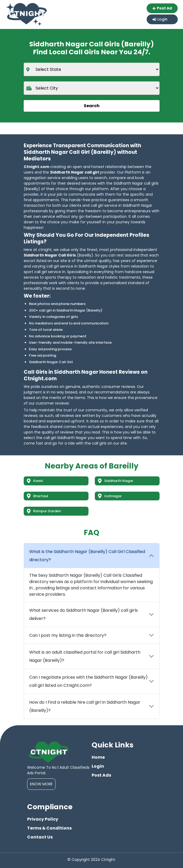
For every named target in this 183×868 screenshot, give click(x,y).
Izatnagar (110, 496)
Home (98, 757)
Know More (41, 784)
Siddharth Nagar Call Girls (50, 255)
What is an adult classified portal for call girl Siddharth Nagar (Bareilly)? (85, 656)
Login (160, 19)
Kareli (35, 481)
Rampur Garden (44, 511)
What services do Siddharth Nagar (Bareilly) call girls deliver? (83, 614)
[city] (92, 88)
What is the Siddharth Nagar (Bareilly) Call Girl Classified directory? (87, 556)
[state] (92, 69)
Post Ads (101, 775)
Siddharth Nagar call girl (75, 172)
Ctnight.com (36, 167)
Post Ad (162, 8)
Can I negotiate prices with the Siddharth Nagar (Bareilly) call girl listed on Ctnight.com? (88, 681)
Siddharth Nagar (116, 481)
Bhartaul (38, 496)
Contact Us (40, 837)
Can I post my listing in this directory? (68, 635)
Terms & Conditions (49, 828)
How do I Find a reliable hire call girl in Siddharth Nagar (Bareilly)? (85, 706)
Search (92, 106)
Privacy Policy (43, 819)
